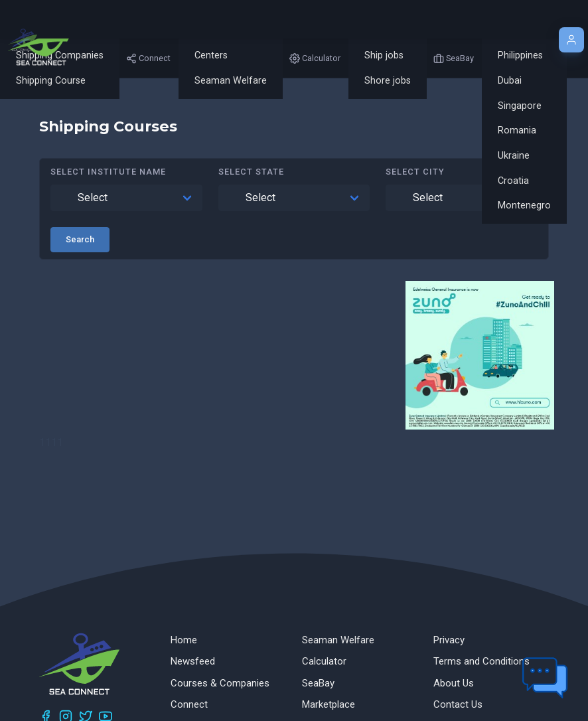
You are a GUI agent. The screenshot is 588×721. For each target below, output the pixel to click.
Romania (517, 130)
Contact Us (458, 704)
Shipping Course (51, 81)
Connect (189, 704)
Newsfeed (193, 661)
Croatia (513, 181)
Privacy (449, 640)
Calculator (324, 661)
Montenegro (524, 205)
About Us (454, 683)
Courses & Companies (220, 683)
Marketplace (329, 704)
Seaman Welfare (231, 81)
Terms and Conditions (481, 661)
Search (80, 239)
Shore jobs (388, 81)
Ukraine (514, 156)
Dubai (510, 81)
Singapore (520, 106)
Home (184, 640)
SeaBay (318, 683)
